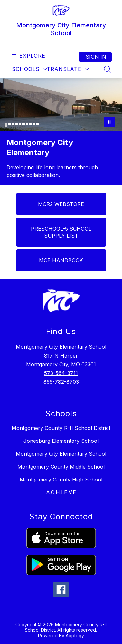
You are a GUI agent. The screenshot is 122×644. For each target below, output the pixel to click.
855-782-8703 (61, 382)
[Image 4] (16, 124)
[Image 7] (27, 124)
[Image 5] (20, 124)
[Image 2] (9, 124)
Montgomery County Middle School (61, 467)
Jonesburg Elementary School (61, 441)
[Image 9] (34, 124)
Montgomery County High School (61, 480)
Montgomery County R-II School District (61, 428)
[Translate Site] (68, 69)
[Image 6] (23, 124)
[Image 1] (6, 125)
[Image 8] (31, 124)
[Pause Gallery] (109, 122)
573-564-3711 (61, 373)
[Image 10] (38, 124)
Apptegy (75, 635)
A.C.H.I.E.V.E (61, 492)
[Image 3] (13, 124)
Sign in (96, 57)
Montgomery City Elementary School (61, 454)
